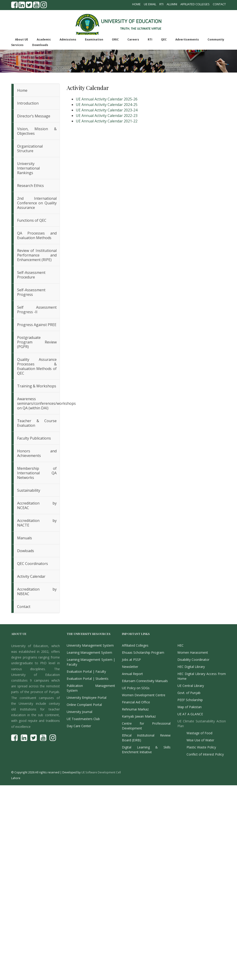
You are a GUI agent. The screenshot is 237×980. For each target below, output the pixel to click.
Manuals (25, 538)
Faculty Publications (34, 438)
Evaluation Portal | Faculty (86, 671)
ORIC (115, 39)
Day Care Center (79, 726)
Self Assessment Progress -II (37, 310)
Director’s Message (34, 116)
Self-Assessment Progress (31, 292)
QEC (164, 39)
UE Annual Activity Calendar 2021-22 (107, 121)
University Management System (90, 645)
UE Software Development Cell (101, 772)
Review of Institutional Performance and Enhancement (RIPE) (37, 255)
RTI (161, 4)
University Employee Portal (87, 698)
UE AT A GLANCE (190, 714)
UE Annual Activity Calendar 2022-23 (107, 116)
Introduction (28, 103)
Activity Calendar (31, 576)
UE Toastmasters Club (83, 719)
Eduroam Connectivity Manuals (145, 681)
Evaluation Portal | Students (88, 679)
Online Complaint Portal (84, 705)
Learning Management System (89, 652)
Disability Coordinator (193, 660)
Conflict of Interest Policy (205, 754)
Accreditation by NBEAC (37, 591)
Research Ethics (30, 186)
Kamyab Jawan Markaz (139, 716)
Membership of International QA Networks (37, 473)
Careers (133, 39)
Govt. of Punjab (189, 693)
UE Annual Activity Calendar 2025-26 (107, 99)
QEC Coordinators (33, 564)
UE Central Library (191, 686)
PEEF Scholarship (190, 700)
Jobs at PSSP (131, 660)
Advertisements (187, 39)
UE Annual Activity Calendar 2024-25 (107, 105)
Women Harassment (193, 652)
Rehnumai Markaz (135, 709)
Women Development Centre (144, 695)
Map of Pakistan (190, 707)
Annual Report (132, 674)
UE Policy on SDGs (136, 688)
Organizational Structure (30, 148)
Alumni (172, 4)
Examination (94, 39)
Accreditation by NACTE (37, 523)
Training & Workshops (37, 386)
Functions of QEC (32, 220)
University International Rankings (28, 168)
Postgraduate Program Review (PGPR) (37, 342)
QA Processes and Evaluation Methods (37, 235)
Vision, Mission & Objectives (37, 131)
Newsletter (130, 667)
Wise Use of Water (200, 740)
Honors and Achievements (37, 453)
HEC (180, 645)
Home (136, 4)
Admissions (68, 39)
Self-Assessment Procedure (31, 275)
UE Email (150, 4)
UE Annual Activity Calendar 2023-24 (107, 110)
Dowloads (26, 551)
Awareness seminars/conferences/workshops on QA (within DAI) (38, 403)
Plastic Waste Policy (201, 747)
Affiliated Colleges (195, 4)
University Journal (79, 712)
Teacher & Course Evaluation (37, 423)
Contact (219, 4)
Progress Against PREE (37, 325)
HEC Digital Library (191, 667)
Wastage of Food (199, 733)
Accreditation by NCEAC (37, 505)
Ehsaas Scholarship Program (143, 652)
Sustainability (29, 490)
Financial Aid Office (136, 702)
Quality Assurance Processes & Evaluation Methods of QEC (37, 366)
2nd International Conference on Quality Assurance (37, 203)
